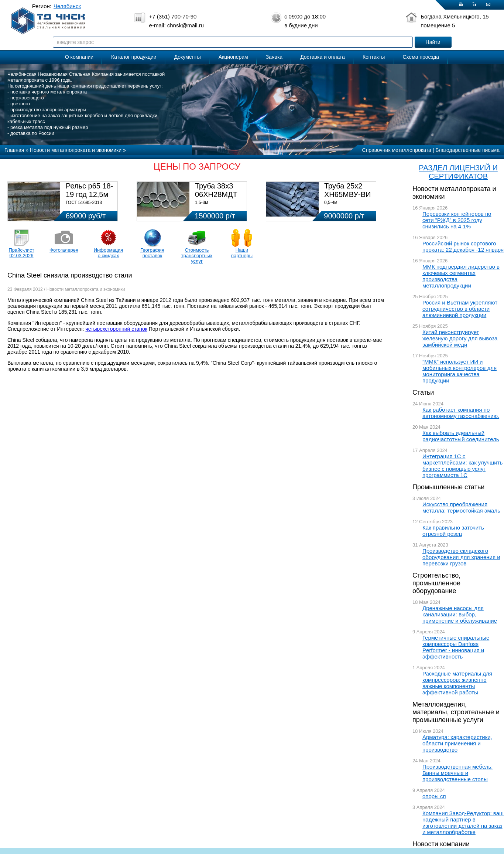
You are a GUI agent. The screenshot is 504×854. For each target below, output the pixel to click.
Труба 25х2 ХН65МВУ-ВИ (347, 190)
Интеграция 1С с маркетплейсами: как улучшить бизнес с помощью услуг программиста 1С (462, 466)
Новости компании (441, 844)
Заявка (274, 57)
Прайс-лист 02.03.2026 (21, 253)
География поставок (152, 253)
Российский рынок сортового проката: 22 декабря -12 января (463, 246)
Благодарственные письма (467, 150)
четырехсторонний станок (116, 329)
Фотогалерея (64, 250)
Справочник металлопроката (397, 150)
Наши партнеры (242, 253)
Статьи (423, 392)
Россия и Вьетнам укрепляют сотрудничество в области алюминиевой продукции (460, 309)
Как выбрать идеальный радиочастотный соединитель (461, 436)
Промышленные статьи (448, 487)
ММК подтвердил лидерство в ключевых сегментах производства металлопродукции (461, 276)
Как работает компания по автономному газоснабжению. (461, 413)
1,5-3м (202, 203)
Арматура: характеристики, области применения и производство (457, 743)
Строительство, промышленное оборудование (436, 583)
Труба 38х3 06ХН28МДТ (216, 190)
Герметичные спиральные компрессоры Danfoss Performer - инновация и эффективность (456, 647)
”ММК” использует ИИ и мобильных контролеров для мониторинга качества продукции (460, 371)
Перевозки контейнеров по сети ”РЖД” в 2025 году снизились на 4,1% (457, 220)
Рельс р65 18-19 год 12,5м (89, 190)
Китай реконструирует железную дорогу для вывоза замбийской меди (460, 338)
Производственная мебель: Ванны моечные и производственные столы (458, 773)
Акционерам (233, 57)
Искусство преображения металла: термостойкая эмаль (461, 507)
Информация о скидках (109, 253)
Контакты (374, 57)
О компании (79, 57)
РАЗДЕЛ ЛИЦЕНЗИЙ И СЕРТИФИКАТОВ (458, 172)
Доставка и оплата (323, 57)
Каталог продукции (134, 57)
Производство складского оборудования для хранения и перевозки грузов (461, 557)
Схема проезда (421, 57)
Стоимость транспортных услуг (197, 256)
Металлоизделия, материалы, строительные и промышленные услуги (456, 712)
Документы (188, 57)
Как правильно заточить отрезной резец (453, 531)
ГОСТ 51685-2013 (84, 203)
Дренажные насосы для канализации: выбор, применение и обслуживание (460, 614)
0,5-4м (331, 203)
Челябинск (67, 6)
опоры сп (434, 796)
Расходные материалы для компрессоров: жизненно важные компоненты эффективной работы (457, 683)
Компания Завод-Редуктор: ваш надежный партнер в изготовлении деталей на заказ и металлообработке (463, 823)
